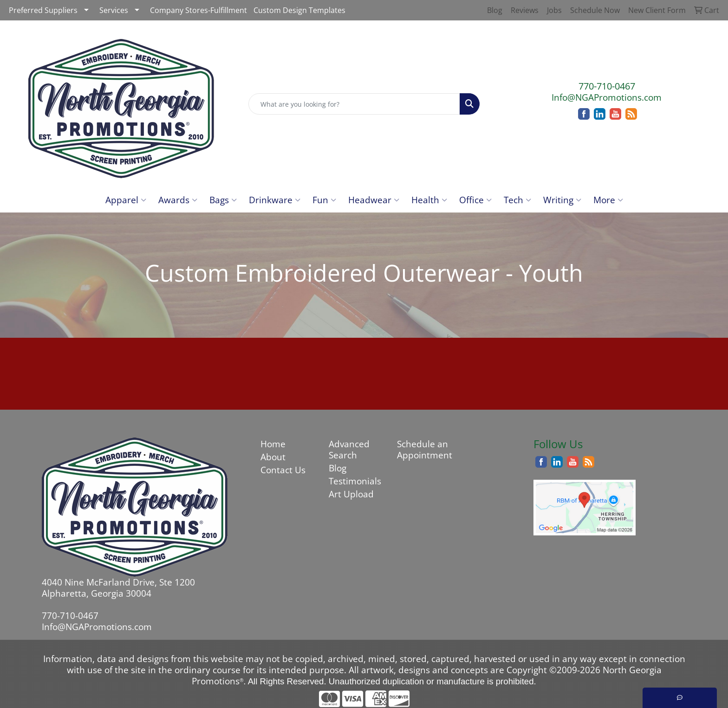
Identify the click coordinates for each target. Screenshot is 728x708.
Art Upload (351, 494)
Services (114, 10)
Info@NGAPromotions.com (607, 97)
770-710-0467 (607, 86)
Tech (517, 200)
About (273, 457)
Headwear (374, 200)
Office (475, 200)
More (608, 200)
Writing (562, 200)
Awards (178, 200)
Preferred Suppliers (43, 10)
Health (429, 200)
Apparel (126, 200)
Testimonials (355, 481)
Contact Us (283, 470)
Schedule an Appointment (425, 449)
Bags (223, 200)
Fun (324, 200)
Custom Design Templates (299, 10)
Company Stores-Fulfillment (198, 10)
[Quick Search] (354, 104)
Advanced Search (349, 449)
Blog (338, 468)
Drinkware (275, 200)
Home (273, 444)
